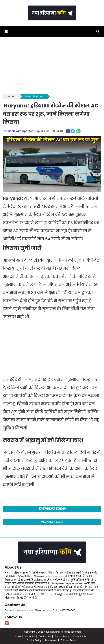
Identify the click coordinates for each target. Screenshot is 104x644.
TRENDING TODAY (52, 509)
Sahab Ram (14, 131)
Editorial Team (69, 640)
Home (10, 96)
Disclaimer (51, 640)
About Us (13, 567)
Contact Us (15, 605)
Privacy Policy (62, 636)
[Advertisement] (52, 67)
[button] (6, 32)
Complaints (80, 636)
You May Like (52, 522)
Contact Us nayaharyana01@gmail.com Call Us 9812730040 (40, 610)
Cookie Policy (34, 640)
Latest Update (34, 96)
